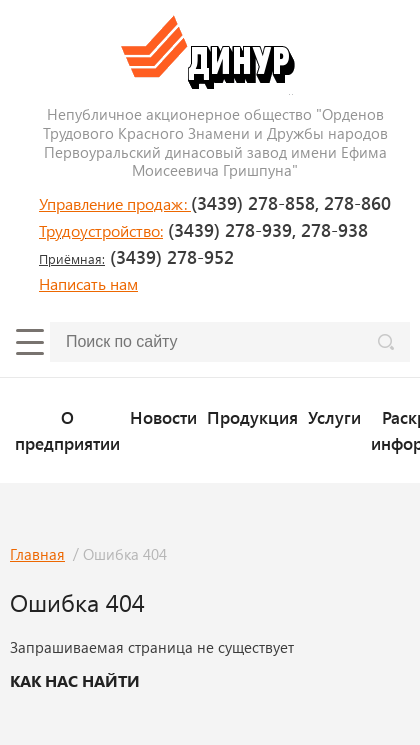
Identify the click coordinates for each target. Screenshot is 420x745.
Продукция (252, 417)
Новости (163, 417)
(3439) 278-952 (136, 257)
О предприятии (67, 429)
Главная (37, 554)
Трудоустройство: (101, 230)
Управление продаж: (115, 203)
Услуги (334, 417)
